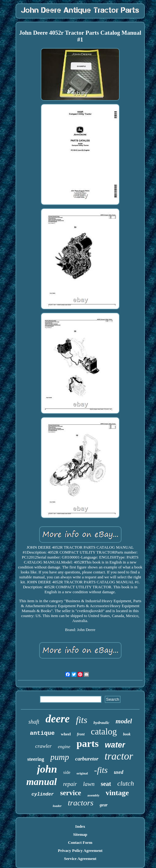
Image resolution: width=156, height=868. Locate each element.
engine (64, 747)
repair (70, 784)
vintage (117, 793)
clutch (126, 783)
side (67, 772)
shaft (34, 722)
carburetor (87, 759)
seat (106, 784)
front (81, 734)
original (82, 773)
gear (104, 805)
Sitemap (80, 834)
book (127, 734)
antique (42, 733)
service (71, 793)
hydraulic (101, 723)
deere (57, 719)
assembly (93, 795)
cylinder (43, 794)
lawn (89, 784)
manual (42, 782)
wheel (66, 734)
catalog (104, 731)
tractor (119, 756)
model (124, 721)
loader (57, 806)
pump (60, 757)
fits (82, 720)
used (118, 772)
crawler (43, 746)
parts (87, 743)
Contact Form (80, 842)
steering (36, 759)
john (47, 769)
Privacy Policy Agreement (80, 850)
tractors (80, 803)
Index (80, 826)
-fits (101, 770)
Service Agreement (80, 859)
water (115, 745)
